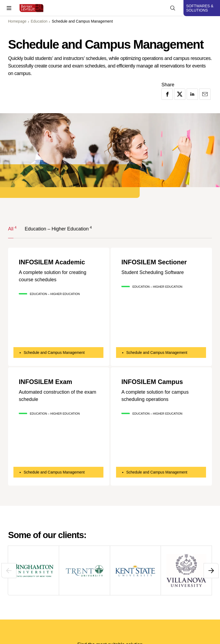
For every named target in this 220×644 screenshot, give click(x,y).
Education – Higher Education (57, 228)
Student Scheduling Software (153, 272)
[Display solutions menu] (202, 8)
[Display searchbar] (173, 8)
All (11, 228)
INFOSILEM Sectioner (155, 262)
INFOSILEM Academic (52, 262)
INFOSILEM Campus (153, 382)
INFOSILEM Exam (46, 382)
